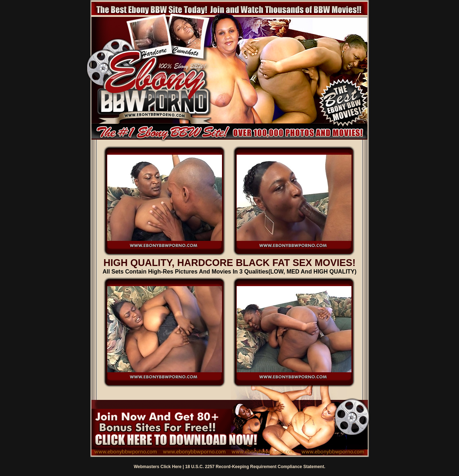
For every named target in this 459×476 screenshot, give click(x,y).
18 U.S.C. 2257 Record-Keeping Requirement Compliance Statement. (255, 467)
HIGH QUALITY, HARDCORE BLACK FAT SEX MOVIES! (229, 263)
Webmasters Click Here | (159, 467)
